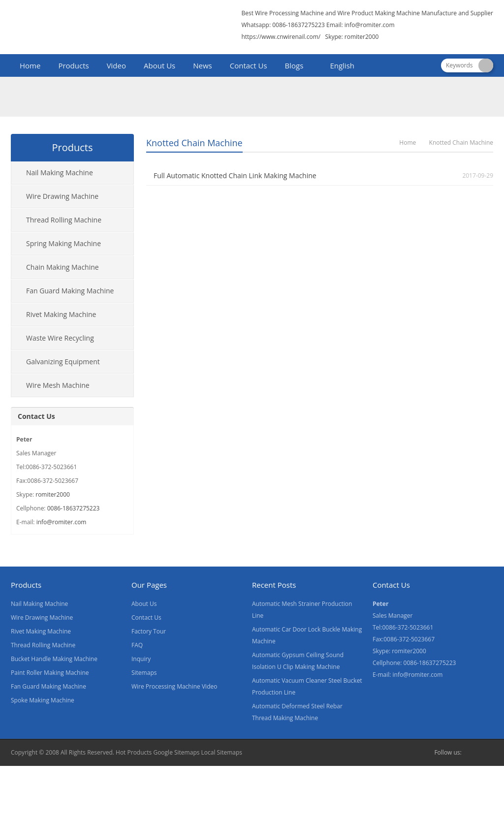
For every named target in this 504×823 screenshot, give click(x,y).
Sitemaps (144, 673)
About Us (159, 65)
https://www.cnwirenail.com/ (281, 37)
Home (30, 65)
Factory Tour (149, 631)
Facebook (472, 753)
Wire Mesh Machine (58, 385)
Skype (487, 753)
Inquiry (141, 659)
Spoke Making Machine (43, 700)
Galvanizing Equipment (63, 362)
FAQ (137, 645)
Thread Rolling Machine (64, 220)
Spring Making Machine (63, 243)
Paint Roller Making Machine (50, 673)
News (203, 65)
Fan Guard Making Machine (70, 291)
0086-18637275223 (74, 508)
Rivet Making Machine (61, 314)
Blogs (294, 65)
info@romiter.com (370, 25)
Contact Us (249, 65)
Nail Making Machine (60, 173)
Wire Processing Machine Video (174, 686)
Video (116, 65)
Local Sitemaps (222, 752)
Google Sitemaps (176, 752)
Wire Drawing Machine (62, 196)
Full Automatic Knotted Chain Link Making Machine (235, 175)
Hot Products (134, 752)
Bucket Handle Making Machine (54, 659)
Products (73, 65)
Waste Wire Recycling (60, 338)
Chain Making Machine (63, 267)
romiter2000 (53, 494)
